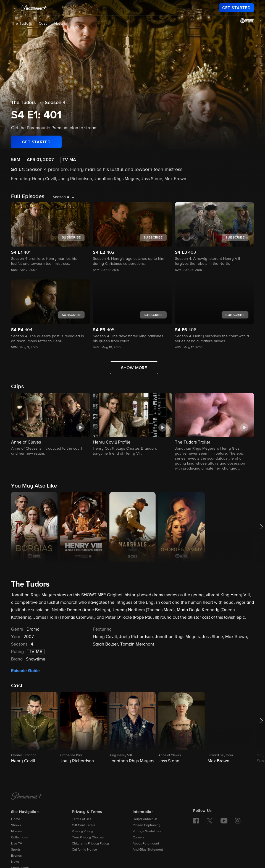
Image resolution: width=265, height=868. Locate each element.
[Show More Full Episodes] (134, 368)
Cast (43, 24)
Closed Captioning (147, 825)
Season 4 (55, 103)
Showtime (36, 659)
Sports (16, 850)
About (59, 24)
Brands (16, 856)
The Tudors (22, 24)
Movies (16, 831)
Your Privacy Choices (88, 838)
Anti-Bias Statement (148, 850)
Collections (19, 838)
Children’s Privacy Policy (90, 844)
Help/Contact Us (145, 819)
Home (16, 819)
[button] (15, 9)
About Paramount (146, 844)
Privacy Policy (82, 831)
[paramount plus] (34, 8)
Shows (16, 825)
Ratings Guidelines (147, 831)
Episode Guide (25, 671)
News (15, 862)
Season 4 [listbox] (61, 197)
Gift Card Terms (84, 825)
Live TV (17, 844)
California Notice (84, 850)
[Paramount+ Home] (27, 797)
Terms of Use (82, 819)
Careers (139, 838)
